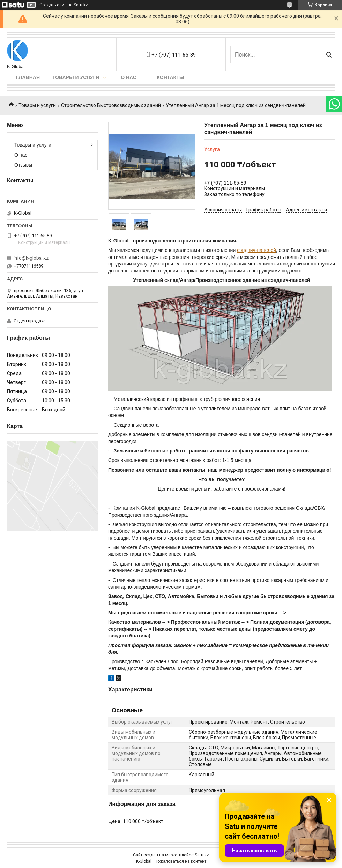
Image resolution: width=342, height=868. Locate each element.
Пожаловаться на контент (180, 861)
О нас (129, 77)
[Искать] (329, 55)
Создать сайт (53, 5)
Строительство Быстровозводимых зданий (111, 105)
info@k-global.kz (31, 258)
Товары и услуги (76, 77)
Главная (28, 77)
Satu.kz (202, 855)
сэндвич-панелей (256, 250)
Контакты (170, 77)
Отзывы (23, 165)
